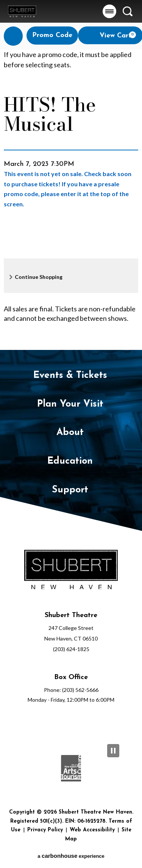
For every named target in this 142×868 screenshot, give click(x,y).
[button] (109, 11)
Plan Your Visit (70, 404)
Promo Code (52, 35)
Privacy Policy (45, 830)
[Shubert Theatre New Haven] (71, 571)
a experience (71, 856)
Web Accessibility (92, 830)
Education (70, 461)
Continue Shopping (39, 277)
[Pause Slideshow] (113, 751)
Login (16, 36)
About (70, 432)
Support (70, 490)
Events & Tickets (70, 375)
